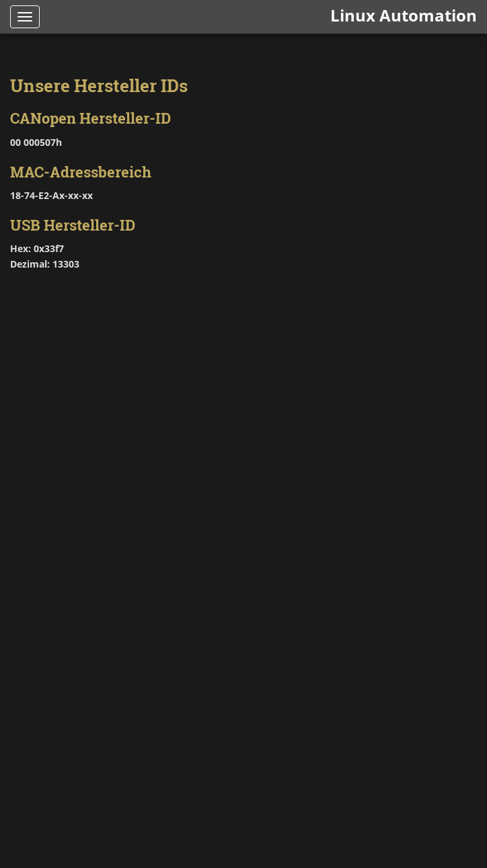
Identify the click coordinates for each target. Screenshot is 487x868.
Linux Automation (404, 15)
